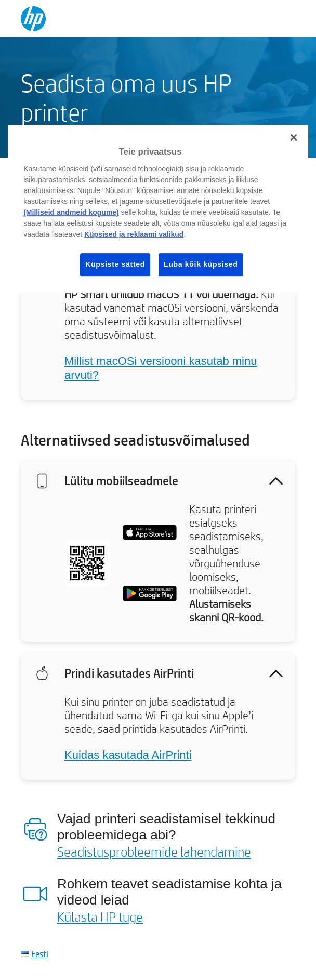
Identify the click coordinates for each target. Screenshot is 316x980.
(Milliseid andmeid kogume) (71, 212)
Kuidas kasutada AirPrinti (128, 755)
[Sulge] (294, 138)
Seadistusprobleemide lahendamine (154, 851)
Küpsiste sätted (115, 264)
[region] (158, 209)
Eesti (40, 954)
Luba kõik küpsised (201, 264)
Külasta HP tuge (100, 917)
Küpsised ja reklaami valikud (134, 234)
